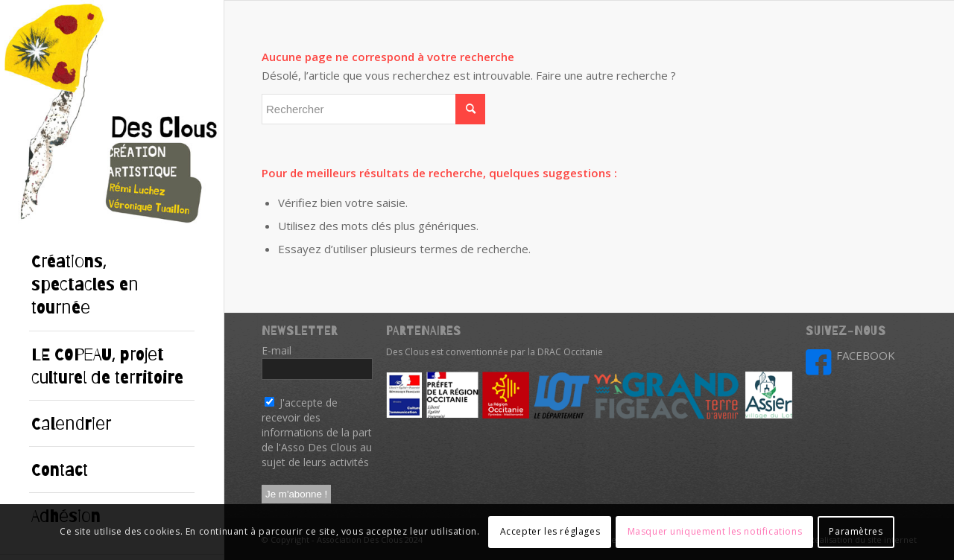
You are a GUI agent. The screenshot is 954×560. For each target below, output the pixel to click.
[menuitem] (112, 285)
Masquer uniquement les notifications (715, 531)
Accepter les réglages (550, 531)
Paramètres (856, 531)
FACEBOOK (866, 355)
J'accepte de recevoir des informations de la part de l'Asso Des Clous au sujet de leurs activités (317, 432)
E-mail (281, 350)
